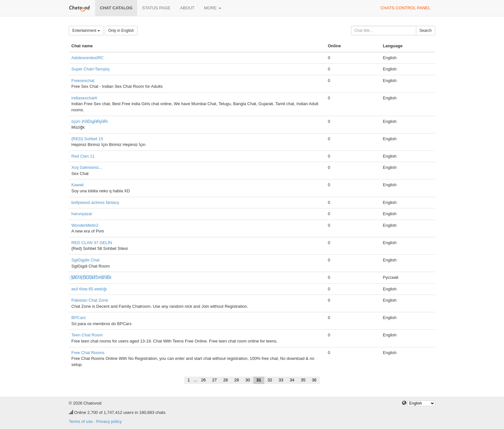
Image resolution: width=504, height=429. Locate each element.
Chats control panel (405, 8)
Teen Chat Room (87, 335)
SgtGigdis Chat (85, 260)
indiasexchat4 (84, 98)
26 (203, 380)
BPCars (79, 318)
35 (303, 380)
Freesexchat (83, 81)
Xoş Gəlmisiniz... (87, 167)
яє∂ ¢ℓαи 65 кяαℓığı (89, 289)
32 (270, 380)
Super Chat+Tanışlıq (90, 69)
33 (281, 380)
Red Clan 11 (83, 156)
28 (225, 380)
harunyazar (82, 214)
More (213, 8)
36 (314, 380)
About (187, 8)
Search (426, 31)
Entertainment (86, 31)
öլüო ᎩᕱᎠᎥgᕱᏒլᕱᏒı (90, 121)
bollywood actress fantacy (95, 202)
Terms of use (81, 421)
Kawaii (77, 185)
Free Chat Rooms (88, 353)
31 (259, 380)
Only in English (121, 31)
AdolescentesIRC (87, 58)
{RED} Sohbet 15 (87, 139)
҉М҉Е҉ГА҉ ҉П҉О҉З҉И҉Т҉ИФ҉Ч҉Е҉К (91, 277)
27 (214, 380)
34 (292, 380)
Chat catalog (116, 8)
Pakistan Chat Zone (90, 300)
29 (237, 380)
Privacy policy (109, 421)
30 (248, 380)
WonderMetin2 (85, 225)
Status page (156, 8)
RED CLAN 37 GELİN (92, 243)
